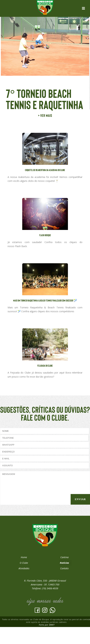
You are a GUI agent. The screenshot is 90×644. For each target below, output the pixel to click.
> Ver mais (45, 115)
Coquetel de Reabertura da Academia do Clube (45, 170)
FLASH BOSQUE (45, 235)
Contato (64, 568)
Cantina (64, 557)
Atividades (24, 568)
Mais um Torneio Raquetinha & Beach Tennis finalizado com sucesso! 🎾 (45, 300)
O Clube (24, 563)
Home (24, 557)
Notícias (64, 563)
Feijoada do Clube (45, 366)
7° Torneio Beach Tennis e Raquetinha (44, 99)
